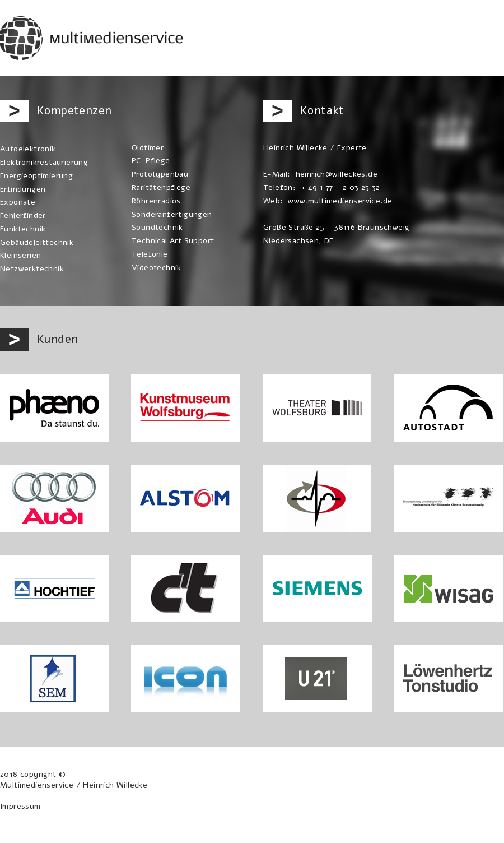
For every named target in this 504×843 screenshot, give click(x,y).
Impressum (20, 806)
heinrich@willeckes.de (337, 174)
